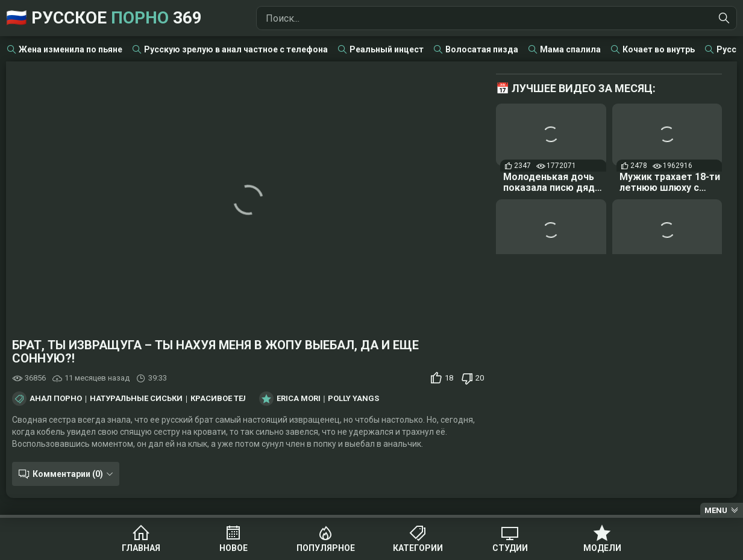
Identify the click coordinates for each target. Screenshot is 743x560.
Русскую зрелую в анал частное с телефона (236, 49)
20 (480, 378)
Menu (716, 510)
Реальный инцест (387, 49)
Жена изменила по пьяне (71, 49)
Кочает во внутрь (659, 49)
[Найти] (724, 18)
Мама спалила (570, 49)
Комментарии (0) (68, 474)
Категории (418, 548)
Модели (602, 548)
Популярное (326, 548)
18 (449, 378)
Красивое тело (222, 399)
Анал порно (56, 399)
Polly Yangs (353, 399)
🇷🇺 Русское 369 (104, 18)
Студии (510, 548)
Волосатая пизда (482, 49)
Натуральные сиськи (136, 399)
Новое (234, 548)
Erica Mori (299, 399)
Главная (141, 548)
